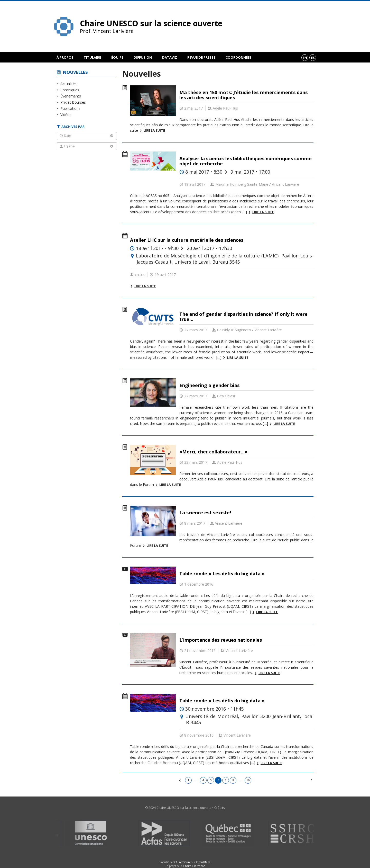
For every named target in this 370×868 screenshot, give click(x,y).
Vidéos (66, 115)
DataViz (170, 57)
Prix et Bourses (73, 102)
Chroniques (70, 90)
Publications (71, 108)
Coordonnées (239, 57)
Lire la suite (154, 131)
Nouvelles (75, 72)
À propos (65, 57)
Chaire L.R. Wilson (194, 866)
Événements (71, 96)
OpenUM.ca (203, 862)
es (313, 58)
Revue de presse (201, 57)
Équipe (117, 57)
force (185, 862)
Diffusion (143, 57)
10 (248, 780)
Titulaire (92, 57)
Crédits (220, 808)
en (305, 58)
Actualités (69, 84)
